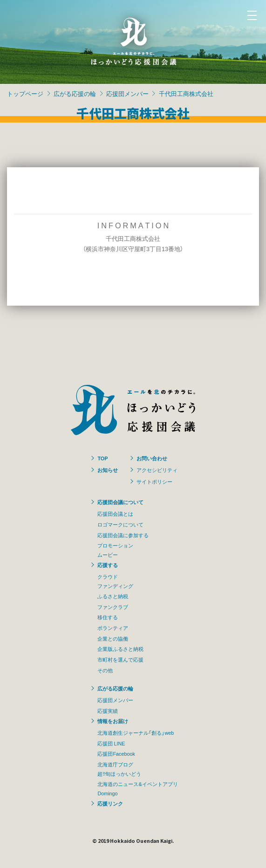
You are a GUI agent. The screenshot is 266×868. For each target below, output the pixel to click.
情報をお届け (113, 721)
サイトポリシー (154, 481)
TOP (102, 458)
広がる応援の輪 (75, 93)
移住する (108, 617)
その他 (105, 670)
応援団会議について (120, 502)
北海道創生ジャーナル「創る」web (136, 732)
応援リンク (110, 803)
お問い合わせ (152, 458)
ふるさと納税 (113, 596)
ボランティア (113, 628)
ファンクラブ (113, 607)
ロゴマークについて (120, 524)
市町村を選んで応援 (120, 659)
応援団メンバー (127, 93)
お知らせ (108, 470)
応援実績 (108, 711)
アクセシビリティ (157, 470)
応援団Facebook (116, 753)
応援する (108, 565)
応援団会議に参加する (123, 535)
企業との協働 (113, 638)
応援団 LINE (111, 743)
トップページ (25, 93)
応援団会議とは (115, 513)
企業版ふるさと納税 (120, 649)
